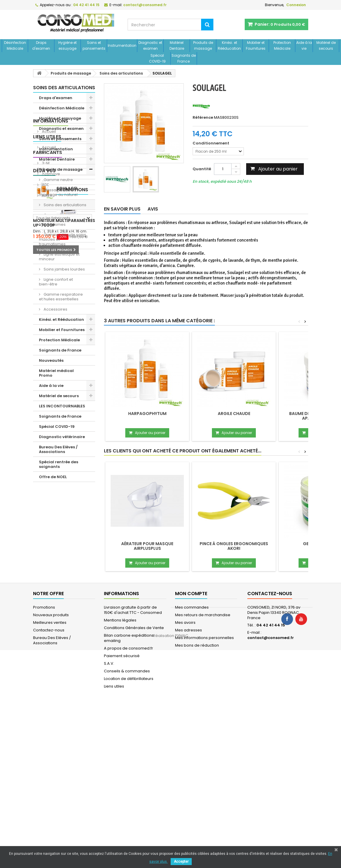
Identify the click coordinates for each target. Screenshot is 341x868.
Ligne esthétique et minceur (59, 257)
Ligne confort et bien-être (56, 282)
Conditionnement (211, 143)
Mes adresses (189, 787)
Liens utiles (47, 518)
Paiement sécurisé (122, 813)
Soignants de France (184, 58)
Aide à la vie (304, 45)
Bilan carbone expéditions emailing (129, 795)
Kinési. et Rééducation (229, 45)
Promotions (49, 664)
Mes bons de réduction (197, 802)
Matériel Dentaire (177, 45)
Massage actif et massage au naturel (58, 192)
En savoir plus (122, 209)
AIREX (47, 587)
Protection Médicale (282, 45)
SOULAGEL (67, 643)
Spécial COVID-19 (157, 58)
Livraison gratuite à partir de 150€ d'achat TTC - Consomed (133, 767)
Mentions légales (120, 777)
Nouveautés (51, 360)
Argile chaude (234, 414)
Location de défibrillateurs (129, 836)
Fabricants (48, 544)
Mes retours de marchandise (203, 772)
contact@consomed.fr (271, 795)
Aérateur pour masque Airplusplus (147, 546)
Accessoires (55, 309)
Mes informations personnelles (204, 795)
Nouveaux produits (51, 772)
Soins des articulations (65, 205)
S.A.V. (109, 820)
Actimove (50, 565)
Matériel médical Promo (56, 373)
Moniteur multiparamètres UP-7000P (64, 697)
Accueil (48, 503)
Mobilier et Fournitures (256, 45)
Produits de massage (203, 45)
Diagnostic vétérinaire (62, 437)
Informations (51, 492)
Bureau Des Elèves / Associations (58, 449)
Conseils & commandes (127, 828)
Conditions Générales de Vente (134, 785)
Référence (203, 118)
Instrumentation (122, 45)
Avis (153, 209)
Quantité (202, 169)
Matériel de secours (326, 45)
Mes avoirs (185, 780)
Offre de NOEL (53, 477)
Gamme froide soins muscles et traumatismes (61, 220)
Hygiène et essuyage (67, 45)
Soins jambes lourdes (64, 269)
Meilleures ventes (50, 780)
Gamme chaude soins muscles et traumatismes (62, 239)
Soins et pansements (94, 45)
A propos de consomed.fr (128, 805)
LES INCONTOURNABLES (62, 406)
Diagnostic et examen (150, 45)
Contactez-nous (49, 787)
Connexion (296, 5)
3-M (45, 554)
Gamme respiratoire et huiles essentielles (61, 297)
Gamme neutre (58, 180)
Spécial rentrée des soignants (59, 464)
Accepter (181, 862)
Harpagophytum (147, 414)
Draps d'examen (41, 45)
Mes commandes (192, 764)
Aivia (46, 597)
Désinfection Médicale (15, 45)
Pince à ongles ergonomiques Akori (234, 546)
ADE (45, 576)
